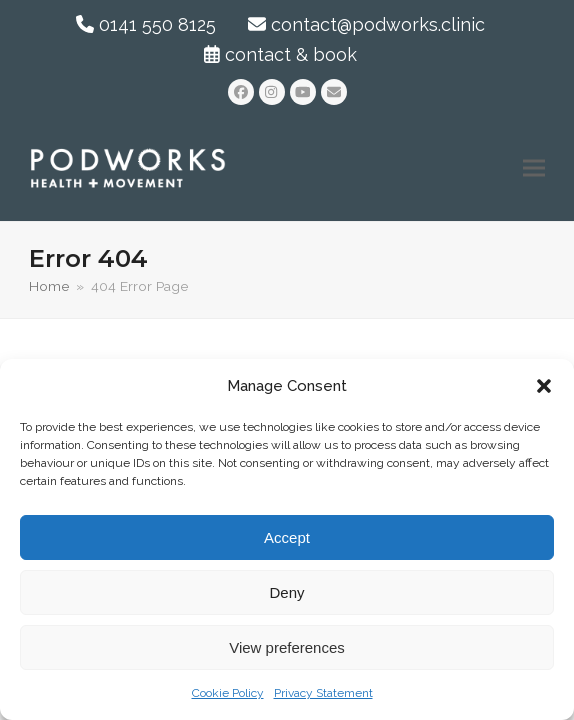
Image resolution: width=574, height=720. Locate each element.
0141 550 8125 (146, 24)
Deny (286, 592)
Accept (287, 537)
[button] (544, 386)
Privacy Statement (323, 693)
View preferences (287, 647)
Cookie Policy (228, 693)
